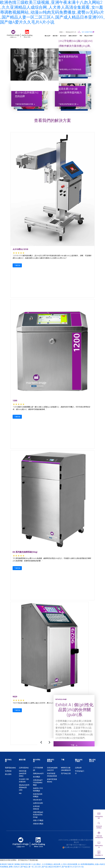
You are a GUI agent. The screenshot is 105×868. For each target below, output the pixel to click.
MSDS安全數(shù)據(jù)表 (66, 769)
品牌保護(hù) (24, 768)
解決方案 (55, 36)
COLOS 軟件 (37, 800)
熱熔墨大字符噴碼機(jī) (38, 790)
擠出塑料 (8, 774)
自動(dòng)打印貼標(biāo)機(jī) (38, 783)
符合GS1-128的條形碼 (24, 780)
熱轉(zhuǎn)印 (38, 773)
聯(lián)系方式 (71, 32)
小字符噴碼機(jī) (38, 769)
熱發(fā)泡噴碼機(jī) (38, 795)
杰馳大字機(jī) (38, 820)
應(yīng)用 (47, 36)
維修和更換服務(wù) (52, 780)
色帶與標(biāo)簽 (36, 808)
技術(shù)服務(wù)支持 (52, 769)
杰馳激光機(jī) (38, 824)
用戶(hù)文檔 (66, 773)
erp (20, 793)
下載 (80, 36)
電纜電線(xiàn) (10, 768)
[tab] (10, 761)
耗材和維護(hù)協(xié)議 (52, 775)
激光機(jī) (37, 777)
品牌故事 (78, 768)
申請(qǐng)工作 (80, 772)
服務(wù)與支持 (73, 36)
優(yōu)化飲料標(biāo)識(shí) (24, 787)
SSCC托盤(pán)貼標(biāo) (23, 773)
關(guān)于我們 (88, 36)
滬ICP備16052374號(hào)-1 (76, 845)
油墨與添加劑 (38, 803)
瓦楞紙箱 (8, 771)
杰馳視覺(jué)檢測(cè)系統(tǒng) (38, 815)
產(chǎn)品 (63, 36)
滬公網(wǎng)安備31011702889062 (77, 847)
